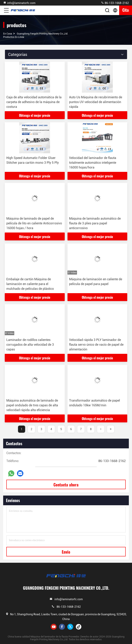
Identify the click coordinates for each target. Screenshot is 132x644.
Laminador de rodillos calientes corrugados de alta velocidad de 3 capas (30, 345)
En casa (8, 34)
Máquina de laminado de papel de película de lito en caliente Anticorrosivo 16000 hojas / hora (34, 223)
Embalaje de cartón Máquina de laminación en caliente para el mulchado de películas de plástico (30, 284)
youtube (54, 627)
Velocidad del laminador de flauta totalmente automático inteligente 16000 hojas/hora (93, 163)
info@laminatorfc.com (19, 3)
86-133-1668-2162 (115, 3)
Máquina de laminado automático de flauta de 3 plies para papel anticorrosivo (95, 223)
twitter (70, 627)
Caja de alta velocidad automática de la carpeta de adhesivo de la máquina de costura (34, 102)
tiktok (79, 627)
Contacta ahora (66, 485)
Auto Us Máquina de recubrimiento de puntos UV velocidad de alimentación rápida (96, 102)
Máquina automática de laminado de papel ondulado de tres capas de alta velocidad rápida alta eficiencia (32, 405)
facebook (62, 627)
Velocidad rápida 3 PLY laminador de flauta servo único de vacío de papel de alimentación (96, 345)
